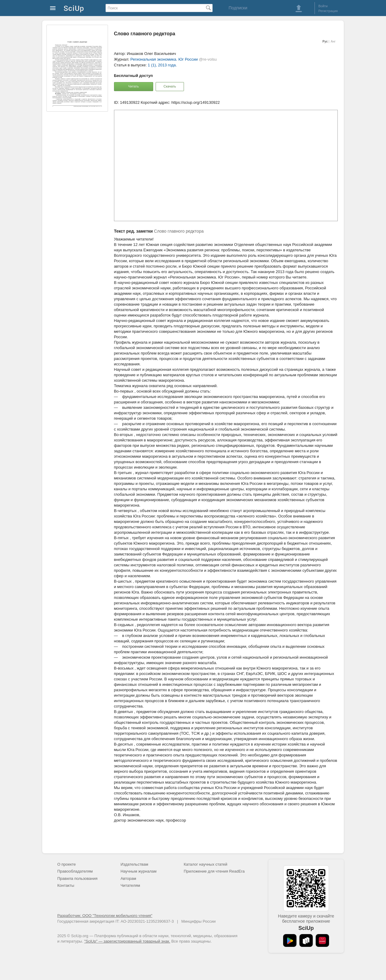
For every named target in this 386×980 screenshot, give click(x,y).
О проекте (66, 864)
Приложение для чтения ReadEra (214, 871)
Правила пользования (77, 878)
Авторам (128, 878)
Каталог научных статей (206, 864)
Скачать (170, 86)
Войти (323, 6)
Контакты (66, 885)
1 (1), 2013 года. (162, 65)
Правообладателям (75, 871)
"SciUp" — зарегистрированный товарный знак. (127, 941)
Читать (133, 86)
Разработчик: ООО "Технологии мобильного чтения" (105, 916)
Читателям (130, 885)
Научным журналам (139, 871)
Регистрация (328, 11)
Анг (333, 41)
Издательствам (134, 864)
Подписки (238, 8)
